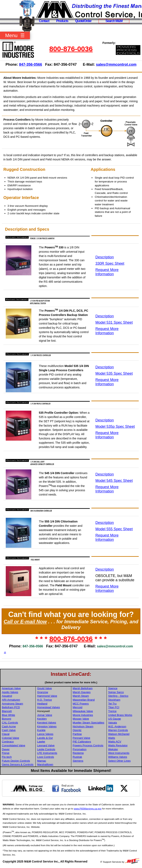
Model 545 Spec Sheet (114, 481)
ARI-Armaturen (11, 700)
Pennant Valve (82, 738)
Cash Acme (9, 726)
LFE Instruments (47, 753)
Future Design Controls (16, 761)
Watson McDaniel (119, 734)
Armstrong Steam (12, 704)
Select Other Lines (119, 761)
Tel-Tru (112, 704)
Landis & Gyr (45, 738)
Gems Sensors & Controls (18, 764)
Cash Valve (9, 730)
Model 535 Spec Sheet (114, 373)
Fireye (6, 753)
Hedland (42, 704)
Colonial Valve (10, 738)
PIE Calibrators (82, 742)
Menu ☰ (15, 35)
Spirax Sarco (116, 692)
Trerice (112, 711)
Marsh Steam (81, 696)
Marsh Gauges (82, 692)
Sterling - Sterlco (118, 696)
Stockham (114, 700)
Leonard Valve (46, 745)
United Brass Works (120, 715)
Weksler (113, 749)
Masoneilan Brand (84, 700)
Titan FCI (114, 707)
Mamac (42, 761)
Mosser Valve (81, 719)
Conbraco (8, 742)
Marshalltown (45, 764)
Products (62, 21)
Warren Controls (118, 730)
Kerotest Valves (47, 723)
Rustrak (77, 757)
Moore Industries (83, 715)
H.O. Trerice (44, 700)
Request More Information (107, 272)
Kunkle (41, 730)
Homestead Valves (48, 707)
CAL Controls (10, 723)
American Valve (11, 688)
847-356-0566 (31, 64)
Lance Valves (45, 734)
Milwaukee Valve (83, 711)
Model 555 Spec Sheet (114, 529)
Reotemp (78, 753)
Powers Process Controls (88, 745)
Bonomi (6, 719)
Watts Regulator (118, 745)
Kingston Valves (47, 726)
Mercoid (78, 707)
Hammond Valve (47, 696)
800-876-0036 (71, 49)
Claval (6, 734)
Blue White (8, 715)
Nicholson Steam (83, 726)
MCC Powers (81, 704)
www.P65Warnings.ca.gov (88, 809)
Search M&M (114, 21)
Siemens (78, 761)
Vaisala (113, 723)
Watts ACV (115, 742)
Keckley (42, 719)
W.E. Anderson (117, 726)
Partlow (77, 734)
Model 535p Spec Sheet (115, 427)
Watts (112, 738)
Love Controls (45, 757)
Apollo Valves (10, 692)
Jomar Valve (45, 715)
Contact (44, 21)
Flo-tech (7, 757)
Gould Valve (44, 688)
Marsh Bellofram (83, 688)
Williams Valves (118, 757)
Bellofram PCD (11, 707)
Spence (113, 688)
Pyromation (80, 749)
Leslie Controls (46, 749)
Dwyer (6, 749)
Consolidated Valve (14, 745)
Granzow (43, 692)
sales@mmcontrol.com (116, 64)
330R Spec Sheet (110, 263)
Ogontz (77, 730)
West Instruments (119, 753)
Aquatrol (7, 696)
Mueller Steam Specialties (89, 723)
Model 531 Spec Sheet (114, 322)
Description (105, 257)
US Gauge (115, 719)
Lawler (41, 742)
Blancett (7, 711)
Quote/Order (83, 21)
